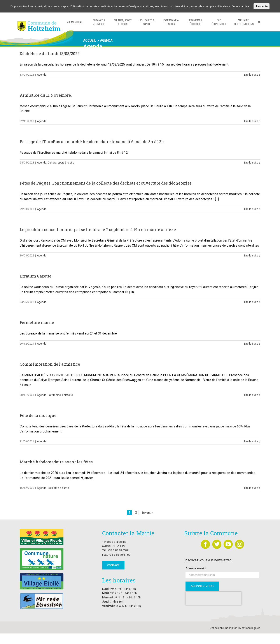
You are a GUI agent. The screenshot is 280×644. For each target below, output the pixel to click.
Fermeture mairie (37, 322)
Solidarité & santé (58, 488)
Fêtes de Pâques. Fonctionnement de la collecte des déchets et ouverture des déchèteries (106, 183)
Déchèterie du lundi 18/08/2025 (50, 53)
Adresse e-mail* (196, 568)
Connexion (216, 628)
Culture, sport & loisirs (61, 163)
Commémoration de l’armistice (50, 364)
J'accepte (262, 6)
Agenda (42, 75)
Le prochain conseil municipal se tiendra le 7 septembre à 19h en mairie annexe (98, 229)
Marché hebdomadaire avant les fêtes (56, 462)
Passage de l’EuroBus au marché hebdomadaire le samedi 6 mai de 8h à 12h (92, 142)
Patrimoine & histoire (60, 395)
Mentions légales (250, 628)
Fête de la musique (38, 415)
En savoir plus (240, 6)
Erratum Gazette (36, 276)
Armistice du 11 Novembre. (46, 95)
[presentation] (213, 598)
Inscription (231, 628)
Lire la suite (251, 75)
